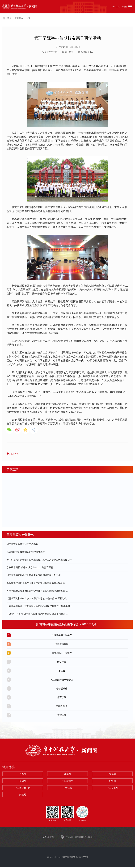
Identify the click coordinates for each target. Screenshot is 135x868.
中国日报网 (112, 788)
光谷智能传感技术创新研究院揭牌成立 (26, 552)
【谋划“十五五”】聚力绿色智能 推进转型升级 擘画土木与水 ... (37, 614)
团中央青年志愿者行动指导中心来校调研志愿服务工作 (34, 575)
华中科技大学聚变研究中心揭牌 (22, 544)
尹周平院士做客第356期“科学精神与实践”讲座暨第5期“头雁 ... (37, 591)
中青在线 (67, 788)
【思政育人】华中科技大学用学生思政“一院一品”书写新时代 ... (38, 598)
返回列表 (15, 454)
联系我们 (51, 837)
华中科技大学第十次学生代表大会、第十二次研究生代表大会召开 (39, 560)
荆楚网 (23, 795)
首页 (9, 18)
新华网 (67, 774)
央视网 (112, 774)
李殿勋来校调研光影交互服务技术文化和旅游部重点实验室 (36, 583)
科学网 (112, 781)
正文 (30, 18)
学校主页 (116, 7)
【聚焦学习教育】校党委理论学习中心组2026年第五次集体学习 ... (40, 606)
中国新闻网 (67, 781)
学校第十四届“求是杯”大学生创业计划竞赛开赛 (30, 567)
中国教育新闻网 (23, 788)
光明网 (23, 781)
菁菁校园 (20, 18)
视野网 (124, 7)
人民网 (23, 774)
